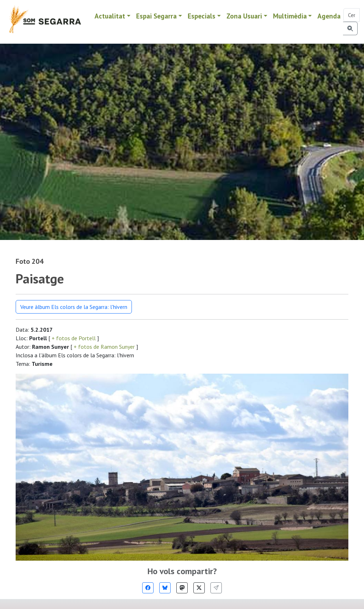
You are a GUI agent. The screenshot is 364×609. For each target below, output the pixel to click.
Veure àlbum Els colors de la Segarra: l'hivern (74, 307)
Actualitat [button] (110, 16)
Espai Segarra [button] (156, 16)
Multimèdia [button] (290, 16)
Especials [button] (202, 16)
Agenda (329, 16)
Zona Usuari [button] (244, 16)
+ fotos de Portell (74, 338)
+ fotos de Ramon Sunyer (104, 347)
